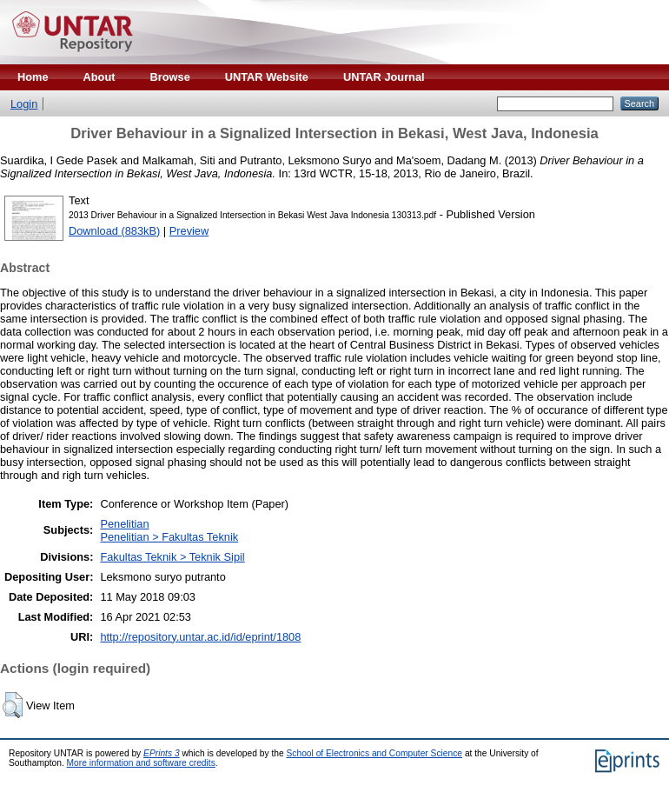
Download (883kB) (114, 231)
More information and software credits (141, 763)
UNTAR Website (267, 77)
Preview (189, 231)
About (99, 77)
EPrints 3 (162, 753)
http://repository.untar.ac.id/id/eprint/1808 (200, 637)
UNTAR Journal (384, 77)
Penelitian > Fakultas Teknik (169, 537)
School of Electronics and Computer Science (375, 753)
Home (33, 77)
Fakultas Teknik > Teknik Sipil (172, 557)
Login (24, 104)
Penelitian (124, 524)
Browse (170, 77)
